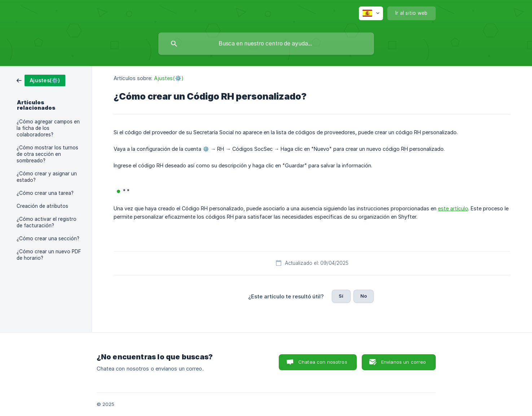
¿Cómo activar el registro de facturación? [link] (47, 222)
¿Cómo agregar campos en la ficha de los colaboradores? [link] (48, 128)
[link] (41, 80)
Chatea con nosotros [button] (323, 362)
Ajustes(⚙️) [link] (169, 78)
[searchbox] (266, 44)
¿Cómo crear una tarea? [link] (45, 193)
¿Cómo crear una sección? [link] (48, 238)
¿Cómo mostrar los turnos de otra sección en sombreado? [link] (47, 154)
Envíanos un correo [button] (404, 362)
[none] (371, 13)
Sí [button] (341, 296)
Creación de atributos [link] (42, 206)
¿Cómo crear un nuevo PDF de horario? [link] (49, 255)
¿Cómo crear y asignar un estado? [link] (47, 177)
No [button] (364, 296)
